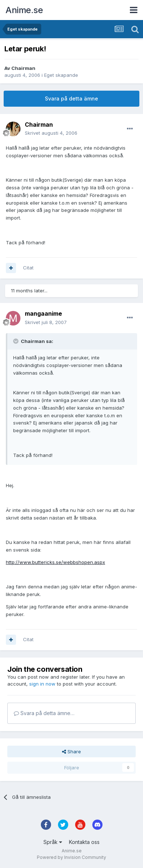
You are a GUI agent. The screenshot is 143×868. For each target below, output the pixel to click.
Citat (28, 268)
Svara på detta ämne (71, 98)
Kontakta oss (84, 842)
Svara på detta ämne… (44, 713)
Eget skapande (61, 75)
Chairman (23, 68)
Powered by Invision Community (71, 857)
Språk (53, 842)
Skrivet (51, 133)
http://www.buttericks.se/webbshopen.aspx (55, 562)
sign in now (42, 684)
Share (71, 751)
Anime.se (24, 10)
